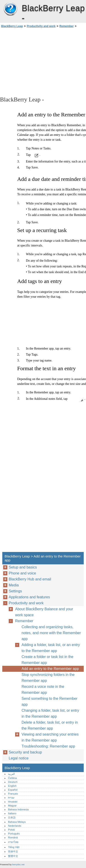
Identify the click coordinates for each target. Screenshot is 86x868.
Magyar (12, 806)
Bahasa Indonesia (18, 809)
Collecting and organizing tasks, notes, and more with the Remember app (51, 633)
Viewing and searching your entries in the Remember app (50, 737)
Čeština (12, 778)
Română (13, 837)
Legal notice (19, 758)
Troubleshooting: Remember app (48, 746)
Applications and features (29, 597)
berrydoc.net (18, 864)
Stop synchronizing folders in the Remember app (48, 678)
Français (13, 794)
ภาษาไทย (13, 842)
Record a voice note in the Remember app (43, 690)
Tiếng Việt (14, 847)
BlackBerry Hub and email (30, 579)
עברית (11, 798)
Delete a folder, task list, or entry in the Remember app (50, 725)
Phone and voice (22, 573)
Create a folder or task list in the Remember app (47, 660)
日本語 (12, 818)
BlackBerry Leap (10, 9)
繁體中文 (13, 856)
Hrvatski (13, 802)
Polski (11, 830)
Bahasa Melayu (17, 822)
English (12, 786)
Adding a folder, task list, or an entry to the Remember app (51, 648)
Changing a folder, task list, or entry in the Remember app (50, 713)
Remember (67, 26)
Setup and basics (23, 567)
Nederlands (15, 826)
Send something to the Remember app (50, 701)
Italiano (12, 813)
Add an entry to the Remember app (50, 669)
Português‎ (14, 834)
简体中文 (13, 851)
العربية (11, 774)
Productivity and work (41, 26)
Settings (15, 591)
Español (13, 790)
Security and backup (25, 752)
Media (14, 585)
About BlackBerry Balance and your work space (44, 612)
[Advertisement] (43, 62)
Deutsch (13, 782)
